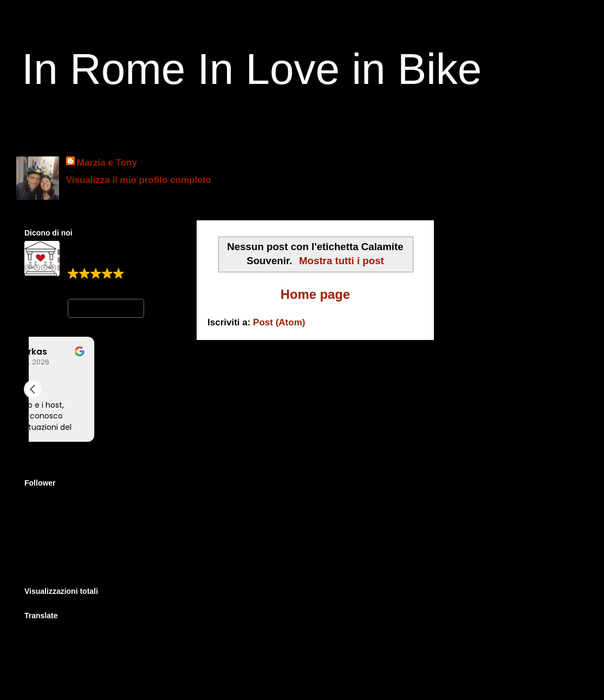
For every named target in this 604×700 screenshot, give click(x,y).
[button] (33, 389)
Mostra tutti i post (342, 261)
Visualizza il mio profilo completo (139, 180)
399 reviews (90, 286)
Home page (315, 294)
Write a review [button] (106, 308)
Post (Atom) (279, 322)
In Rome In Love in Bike (252, 69)
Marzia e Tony (107, 163)
